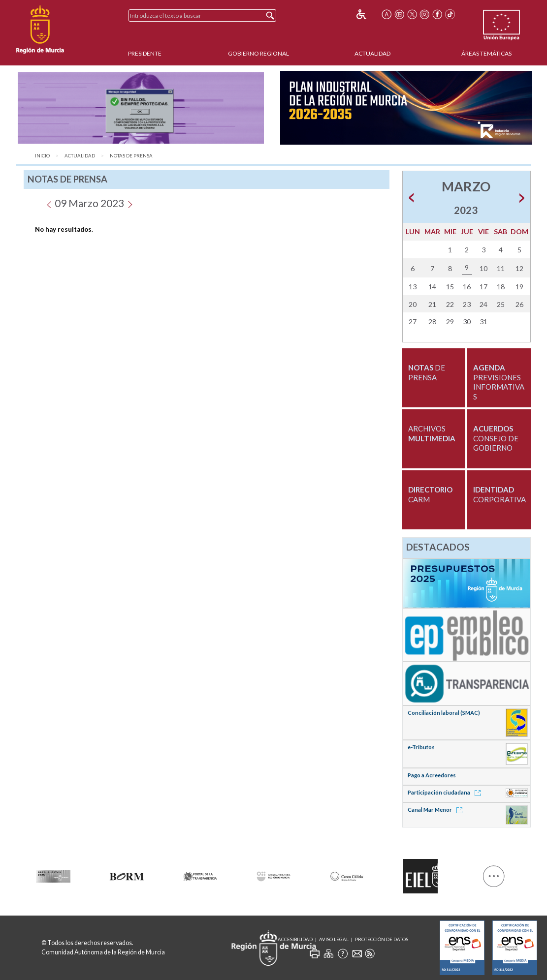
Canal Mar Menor (437, 810)
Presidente (145, 53)
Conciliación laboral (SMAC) (444, 713)
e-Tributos (421, 747)
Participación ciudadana (446, 792)
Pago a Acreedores (432, 775)
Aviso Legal (334, 939)
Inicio (42, 156)
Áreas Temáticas (486, 53)
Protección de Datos (382, 939)
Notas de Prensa (131, 156)
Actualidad (372, 53)
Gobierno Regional (258, 53)
